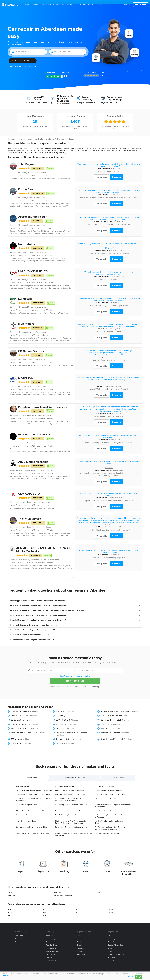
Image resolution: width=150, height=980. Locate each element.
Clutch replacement (112, 328)
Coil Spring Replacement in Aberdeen (71, 801)
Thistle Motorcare (29, 515)
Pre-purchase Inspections (128, 869)
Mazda (82, 193)
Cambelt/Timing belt (115, 941)
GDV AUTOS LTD (29, 490)
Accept (138, 977)
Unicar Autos (26, 240)
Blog (99, 5)
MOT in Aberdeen (23, 782)
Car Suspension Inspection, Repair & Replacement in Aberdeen (110, 824)
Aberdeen (22, 169)
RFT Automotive (18, 735)
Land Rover (90, 438)
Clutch (110, 944)
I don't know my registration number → (24, 62)
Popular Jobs (31, 774)
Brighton (80, 947)
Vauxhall (92, 249)
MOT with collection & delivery (118, 221)
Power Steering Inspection (115, 554)
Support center (20, 935)
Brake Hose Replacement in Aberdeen (32, 811)
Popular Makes (118, 774)
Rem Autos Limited (64, 735)
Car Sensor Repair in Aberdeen (108, 829)
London (80, 932)
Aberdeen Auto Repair (32, 213)
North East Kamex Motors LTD (23, 729)
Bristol (79, 941)
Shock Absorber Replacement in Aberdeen (33, 823)
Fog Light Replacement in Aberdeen (70, 790)
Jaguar (92, 385)
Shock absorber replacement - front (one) (113, 526)
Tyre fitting (113, 275)
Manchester (81, 935)
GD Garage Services (31, 347)
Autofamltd (60, 707)
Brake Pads (112, 938)
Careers (49, 953)
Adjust (130, 977)
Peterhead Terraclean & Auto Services (42, 403)
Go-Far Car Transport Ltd (111, 716)
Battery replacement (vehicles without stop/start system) (115, 193)
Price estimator (51, 950)
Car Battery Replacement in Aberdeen (71, 811)
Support (71, 5)
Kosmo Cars (26, 185)
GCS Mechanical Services (34, 430)
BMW (92, 302)
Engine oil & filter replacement (115, 302)
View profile (102, 173)
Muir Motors (26, 320)
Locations (22, 135)
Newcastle (81, 944)
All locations (82, 950)
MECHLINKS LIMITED (20, 725)
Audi (102, 275)
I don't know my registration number (75, 672)
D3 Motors (25, 295)
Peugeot (91, 221)
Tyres (107, 867)
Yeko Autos (60, 739)
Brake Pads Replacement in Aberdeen (71, 823)
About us (49, 932)
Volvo (94, 554)
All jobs (111, 956)
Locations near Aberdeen (74, 774)
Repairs (22, 867)
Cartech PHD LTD (18, 712)
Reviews (63, 68)
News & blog (51, 935)
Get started (141, 5)
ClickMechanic (12, 135)
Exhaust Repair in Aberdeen (106, 795)
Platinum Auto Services (110, 729)
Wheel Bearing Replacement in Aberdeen (33, 807)
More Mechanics (75, 574)
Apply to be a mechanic (53, 5)
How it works (20, 932)
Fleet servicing (51, 941)
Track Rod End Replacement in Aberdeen (33, 790)
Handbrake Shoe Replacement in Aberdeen (34, 786)
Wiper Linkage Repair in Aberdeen (69, 786)
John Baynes (26, 160)
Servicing (64, 867)
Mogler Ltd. (25, 374)
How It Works (32, 5)
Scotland (29, 135)
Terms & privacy (52, 956)
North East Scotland (40, 135)
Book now (117, 173)
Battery (111, 947)
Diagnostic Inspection (116, 356)
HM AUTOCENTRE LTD (33, 267)
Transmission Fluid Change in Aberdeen (32, 829)
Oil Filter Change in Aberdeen (28, 801)
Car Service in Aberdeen (65, 782)
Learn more (7, 976)
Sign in (128, 5)
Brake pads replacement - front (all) (114, 385)
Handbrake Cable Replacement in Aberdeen (113, 807)
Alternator (112, 953)
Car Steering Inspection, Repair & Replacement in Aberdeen (69, 796)
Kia (100, 167)
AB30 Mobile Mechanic (33, 458)
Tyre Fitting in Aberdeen (26, 817)
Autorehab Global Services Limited (115, 707)
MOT (86, 867)
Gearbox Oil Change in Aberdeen (69, 807)
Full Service (114, 167)
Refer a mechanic (52, 947)
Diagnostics (43, 867)
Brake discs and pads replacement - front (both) (114, 497)
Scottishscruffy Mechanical (112, 735)
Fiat (89, 526)
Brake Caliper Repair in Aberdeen (109, 786)
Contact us (19, 938)
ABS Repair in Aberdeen (105, 782)
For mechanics (51, 944)
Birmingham (81, 938)
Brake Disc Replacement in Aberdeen (110, 790)
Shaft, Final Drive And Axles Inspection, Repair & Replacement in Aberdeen (72, 818)
